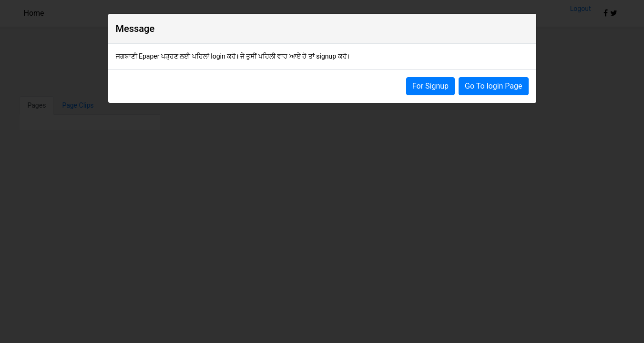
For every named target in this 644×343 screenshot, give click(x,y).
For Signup (430, 86)
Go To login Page (493, 86)
